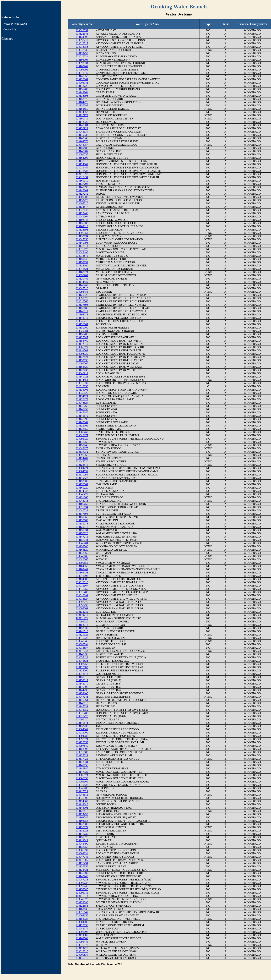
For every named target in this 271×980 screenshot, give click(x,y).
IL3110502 (82, 350)
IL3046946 (82, 641)
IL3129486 (82, 279)
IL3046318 (82, 501)
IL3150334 (82, 530)
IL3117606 (82, 514)
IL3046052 (82, 30)
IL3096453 (82, 292)
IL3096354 (82, 233)
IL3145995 (82, 687)
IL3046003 (82, 576)
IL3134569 (82, 670)
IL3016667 (82, 586)
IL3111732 (82, 651)
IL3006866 (82, 782)
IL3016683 (82, 752)
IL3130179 (82, 399)
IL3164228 (82, 102)
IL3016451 (82, 177)
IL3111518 (82, 896)
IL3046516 (82, 674)
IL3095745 (82, 886)
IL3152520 (82, 367)
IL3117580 (82, 667)
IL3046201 (82, 543)
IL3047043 (82, 857)
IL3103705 (82, 60)
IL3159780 (82, 546)
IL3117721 (82, 759)
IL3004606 (82, 922)
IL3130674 (82, 827)
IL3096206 (82, 932)
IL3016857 (82, 648)
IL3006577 (82, 347)
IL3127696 (82, 925)
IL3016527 (82, 599)
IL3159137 (82, 262)
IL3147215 (82, 537)
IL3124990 (82, 265)
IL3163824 (82, 272)
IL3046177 (82, 435)
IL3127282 (82, 194)
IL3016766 (82, 301)
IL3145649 (82, 412)
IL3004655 (82, 915)
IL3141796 (82, 243)
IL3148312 (82, 161)
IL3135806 (82, 223)
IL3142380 (82, 824)
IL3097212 (82, 40)
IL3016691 (82, 595)
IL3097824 (82, 739)
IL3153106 (82, 693)
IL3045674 (82, 929)
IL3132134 (82, 236)
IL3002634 (82, 853)
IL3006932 (82, 850)
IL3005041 (82, 83)
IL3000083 (82, 197)
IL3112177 (82, 115)
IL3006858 (82, 778)
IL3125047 (82, 337)
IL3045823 (82, 785)
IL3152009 (82, 481)
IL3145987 (82, 151)
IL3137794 (82, 184)
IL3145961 (82, 700)
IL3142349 (82, 138)
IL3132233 (82, 726)
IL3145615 (82, 703)
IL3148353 (82, 76)
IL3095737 (82, 883)
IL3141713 (82, 631)
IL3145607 (82, 873)
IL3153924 (82, 919)
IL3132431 (82, 870)
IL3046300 (82, 798)
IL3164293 (82, 158)
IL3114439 (82, 282)
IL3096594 (82, 644)
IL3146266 (82, 406)
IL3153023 (82, 831)
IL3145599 (82, 419)
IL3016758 (82, 47)
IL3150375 (82, 837)
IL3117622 (82, 791)
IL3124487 (82, 458)
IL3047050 (82, 239)
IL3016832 (82, 383)
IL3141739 (82, 834)
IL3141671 (82, 723)
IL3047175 (82, 448)
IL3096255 (82, 154)
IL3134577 (82, 207)
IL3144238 (82, 690)
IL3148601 (82, 190)
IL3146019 (82, 958)
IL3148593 (82, 187)
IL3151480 (82, 308)
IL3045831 (82, 661)
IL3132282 (82, 612)
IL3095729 (82, 439)
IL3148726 (82, 86)
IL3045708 (82, 788)
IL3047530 (82, 461)
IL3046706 (82, 556)
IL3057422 (82, 657)
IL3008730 (82, 354)
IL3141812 (82, 311)
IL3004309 (82, 729)
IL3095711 (82, 893)
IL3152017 (82, 680)
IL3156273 (82, 524)
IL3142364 (82, 92)
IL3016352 (82, 710)
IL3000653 (82, 563)
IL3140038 (82, 135)
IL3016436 (82, 171)
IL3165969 (82, 66)
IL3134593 (82, 37)
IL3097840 (82, 746)
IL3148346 (82, 768)
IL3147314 (82, 246)
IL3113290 (82, 814)
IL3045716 (82, 288)
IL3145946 (82, 876)
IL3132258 (82, 847)
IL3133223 (82, 200)
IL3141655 (82, 442)
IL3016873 (82, 256)
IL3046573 (82, 945)
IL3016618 (82, 582)
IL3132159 (82, 429)
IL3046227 (82, 638)
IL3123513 (82, 465)
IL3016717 (82, 43)
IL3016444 (82, 168)
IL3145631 (82, 706)
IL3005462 (82, 432)
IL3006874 (82, 775)
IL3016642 (82, 912)
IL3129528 (82, 635)
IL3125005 (82, 426)
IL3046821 (82, 269)
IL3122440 (82, 213)
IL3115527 (82, 478)
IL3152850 (82, 109)
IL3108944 (82, 220)
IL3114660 (82, 801)
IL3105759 (82, 504)
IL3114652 (82, 112)
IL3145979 (82, 684)
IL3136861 (82, 79)
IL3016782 (82, 713)
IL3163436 (82, 909)
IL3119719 (82, 615)
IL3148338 (82, 654)
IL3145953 (82, 409)
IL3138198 (82, 96)
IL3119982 (82, 452)
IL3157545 (82, 889)
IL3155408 (82, 334)
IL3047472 (82, 494)
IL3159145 (82, 259)
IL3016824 (82, 56)
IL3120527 (82, 295)
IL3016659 (82, 589)
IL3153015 (82, 625)
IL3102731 (82, 314)
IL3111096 (82, 475)
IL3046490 (82, 844)
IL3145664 (82, 422)
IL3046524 (82, 403)
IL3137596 (82, 305)
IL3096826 (82, 622)
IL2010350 (82, 386)
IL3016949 (82, 73)
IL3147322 (82, 772)
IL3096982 (82, 275)
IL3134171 (82, 396)
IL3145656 (82, 765)
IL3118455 (82, 53)
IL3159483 (82, 148)
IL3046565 (82, 559)
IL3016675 (82, 249)
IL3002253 (82, 664)
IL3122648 (82, 34)
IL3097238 (82, 605)
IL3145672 (82, 416)
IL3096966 (82, 455)
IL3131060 (82, 497)
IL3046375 (82, 899)
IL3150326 (82, 533)
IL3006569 (82, 363)
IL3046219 (82, 321)
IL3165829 (82, 550)
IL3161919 (82, 181)
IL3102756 (82, 821)
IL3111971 (82, 618)
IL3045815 (82, 795)
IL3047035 (82, 50)
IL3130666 (82, 517)
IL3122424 (82, 357)
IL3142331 (82, 762)
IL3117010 (82, 344)
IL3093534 (82, 63)
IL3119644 (82, 840)
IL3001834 (82, 955)
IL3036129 (82, 393)
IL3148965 (82, 553)
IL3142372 (82, 318)
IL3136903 (82, 390)
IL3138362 (82, 484)
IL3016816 (82, 951)
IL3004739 (82, 471)
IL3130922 (82, 128)
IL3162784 (82, 938)
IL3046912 (82, 373)
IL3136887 (82, 324)
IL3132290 (82, 902)
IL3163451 (82, 573)
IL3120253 (82, 742)
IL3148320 (82, 122)
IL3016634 (82, 507)
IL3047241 (82, 697)
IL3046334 (82, 132)
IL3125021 (82, 755)
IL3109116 (82, 226)
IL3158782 (82, 105)
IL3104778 (82, 141)
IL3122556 (82, 906)
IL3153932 (82, 628)
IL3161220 (82, 488)
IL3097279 (82, 602)
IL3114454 (82, 380)
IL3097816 (82, 203)
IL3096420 (82, 719)
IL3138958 (82, 866)
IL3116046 (82, 804)
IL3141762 (82, 285)
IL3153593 (82, 749)
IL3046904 (82, 217)
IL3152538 (82, 360)
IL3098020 (82, 298)
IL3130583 (82, 520)
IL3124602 (82, 164)
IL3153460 (82, 341)
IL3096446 (82, 942)
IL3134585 (82, 579)
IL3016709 (82, 733)
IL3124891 (82, 230)
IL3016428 (82, 716)
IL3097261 (82, 608)
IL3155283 (82, 89)
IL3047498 (82, 252)
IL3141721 (82, 377)
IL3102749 (82, 817)
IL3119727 (82, 948)
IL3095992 (82, 70)
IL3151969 (82, 328)
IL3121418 (82, 811)
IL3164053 (82, 566)
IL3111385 (82, 860)
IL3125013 (82, 527)
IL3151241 (82, 540)
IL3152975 (82, 99)
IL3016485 (82, 592)
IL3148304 (82, 125)
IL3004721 (82, 468)
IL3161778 (82, 119)
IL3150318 (82, 677)
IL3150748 (82, 445)
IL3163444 (82, 569)
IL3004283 (82, 736)
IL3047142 (82, 210)
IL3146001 (82, 808)
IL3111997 (82, 174)
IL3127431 (82, 863)
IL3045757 (82, 145)
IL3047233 (82, 880)
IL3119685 (82, 935)
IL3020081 (82, 331)
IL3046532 (82, 510)
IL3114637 (82, 491)
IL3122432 (82, 370)
